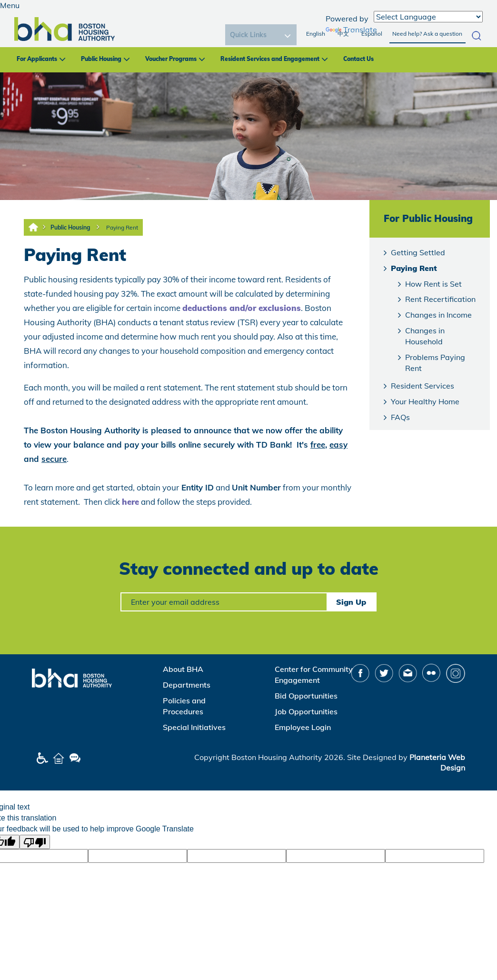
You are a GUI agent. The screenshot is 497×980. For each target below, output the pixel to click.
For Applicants (37, 59)
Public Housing (101, 59)
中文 (343, 34)
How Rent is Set (433, 284)
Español (372, 34)
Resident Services (422, 386)
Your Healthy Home (425, 401)
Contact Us (358, 59)
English (316, 34)
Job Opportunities (306, 711)
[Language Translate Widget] (428, 17)
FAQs (400, 417)
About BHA (183, 669)
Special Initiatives (194, 727)
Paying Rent (122, 227)
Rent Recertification (440, 299)
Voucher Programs (171, 59)
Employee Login (303, 727)
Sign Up (351, 602)
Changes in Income (438, 315)
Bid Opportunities (306, 696)
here (130, 502)
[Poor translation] (35, 842)
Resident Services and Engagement (270, 59)
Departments (187, 685)
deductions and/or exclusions (242, 308)
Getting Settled (418, 252)
